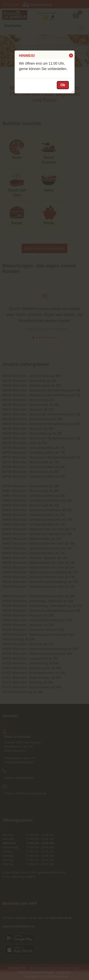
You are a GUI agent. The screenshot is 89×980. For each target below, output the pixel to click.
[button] (71, 55)
